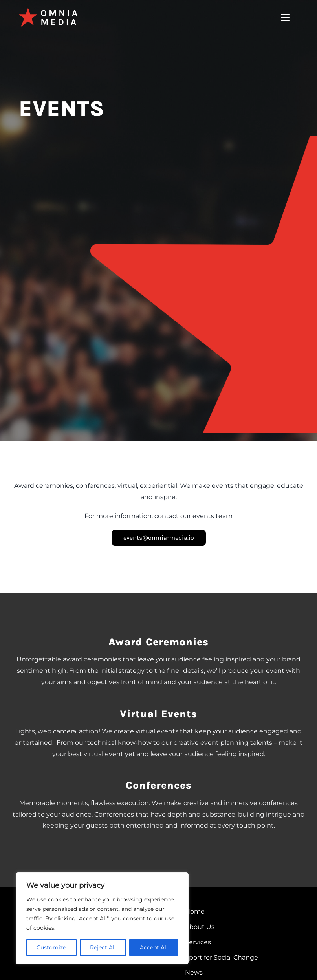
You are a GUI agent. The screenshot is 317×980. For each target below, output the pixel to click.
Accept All (154, 947)
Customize (51, 947)
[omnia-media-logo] (48, 11)
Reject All (103, 947)
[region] (102, 918)
